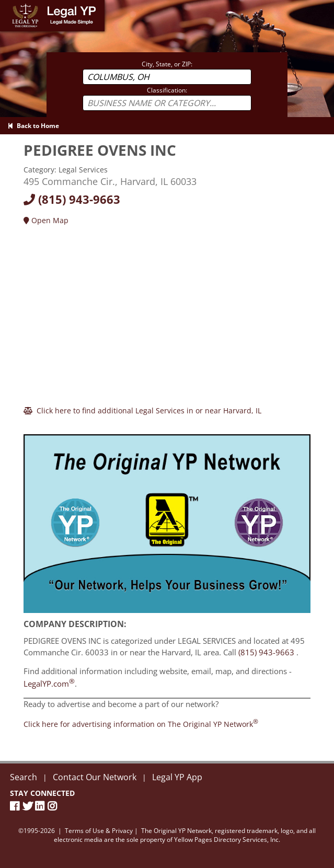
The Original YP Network (176, 831)
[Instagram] (54, 806)
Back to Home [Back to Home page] (33, 126)
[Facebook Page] (16, 806)
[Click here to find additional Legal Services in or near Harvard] (142, 410)
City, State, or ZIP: (167, 64)
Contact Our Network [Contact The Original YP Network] (95, 777)
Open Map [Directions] (46, 220)
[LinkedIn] (41, 806)
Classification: (167, 90)
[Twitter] (29, 806)
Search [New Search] (24, 777)
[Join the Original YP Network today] (141, 724)
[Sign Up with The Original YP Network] (167, 519)
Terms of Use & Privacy (99, 831)
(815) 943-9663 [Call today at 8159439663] (72, 199)
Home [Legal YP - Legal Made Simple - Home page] (10, 5)
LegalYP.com (49, 684)
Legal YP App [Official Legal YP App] (177, 777)
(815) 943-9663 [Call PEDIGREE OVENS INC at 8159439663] (266, 652)
